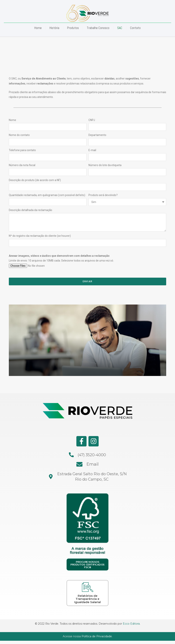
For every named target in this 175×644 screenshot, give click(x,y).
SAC (120, 28)
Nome (12, 120)
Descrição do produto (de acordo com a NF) (35, 180)
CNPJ (92, 120)
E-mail (92, 150)
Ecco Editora (131, 623)
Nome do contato (19, 135)
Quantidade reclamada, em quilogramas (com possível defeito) (47, 195)
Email (92, 464)
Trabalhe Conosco (98, 28)
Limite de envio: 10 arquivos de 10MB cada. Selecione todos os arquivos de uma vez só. (61, 258)
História (54, 28)
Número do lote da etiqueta (105, 165)
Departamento (97, 135)
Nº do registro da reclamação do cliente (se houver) (40, 236)
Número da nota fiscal (22, 165)
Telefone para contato (22, 150)
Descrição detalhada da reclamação (31, 210)
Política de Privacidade (97, 636)
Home (38, 28)
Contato (135, 28)
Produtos (73, 28)
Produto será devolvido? (103, 195)
